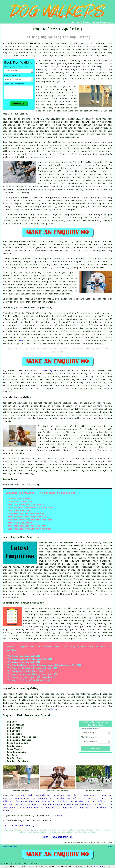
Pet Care (88, 798)
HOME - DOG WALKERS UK (57, 837)
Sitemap (4, 847)
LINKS (80, 22)
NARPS (21, 340)
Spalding (47, 371)
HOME (72, 22)
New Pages (13, 847)
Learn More (99, 866)
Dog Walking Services (61, 804)
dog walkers (27, 142)
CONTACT (96, 22)
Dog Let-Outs (18, 795)
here (54, 709)
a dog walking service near (79, 561)
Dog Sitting (74, 795)
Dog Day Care (83, 804)
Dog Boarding (92, 795)
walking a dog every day (31, 579)
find (11, 694)
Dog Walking (77, 801)
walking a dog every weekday (71, 552)
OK (109, 866)
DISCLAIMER (107, 22)
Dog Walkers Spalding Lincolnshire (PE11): (28, 43)
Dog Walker (58, 795)
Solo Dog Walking (39, 795)
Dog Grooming (39, 798)
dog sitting (52, 614)
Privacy (111, 847)
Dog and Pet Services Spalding (29, 716)
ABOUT (87, 22)
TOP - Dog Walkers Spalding (18, 826)
